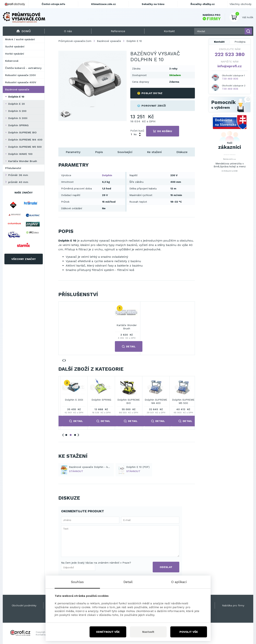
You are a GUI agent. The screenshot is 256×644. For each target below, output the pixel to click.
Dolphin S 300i (18, 118)
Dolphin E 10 (16, 97)
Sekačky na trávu (153, 4)
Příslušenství (13, 168)
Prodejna (240, 42)
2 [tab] (71, 435)
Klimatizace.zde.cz (104, 4)
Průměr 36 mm (18, 175)
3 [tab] (75, 435)
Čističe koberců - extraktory (23, 68)
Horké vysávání (15, 54)
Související (125, 152)
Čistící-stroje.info (53, 4)
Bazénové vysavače (17, 89)
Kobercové (12, 61)
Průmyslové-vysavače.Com (75, 41)
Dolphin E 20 (17, 104)
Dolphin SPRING (18, 125)
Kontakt (219, 42)
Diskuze (182, 152)
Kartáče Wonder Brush (23, 161)
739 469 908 (230, 89)
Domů (24, 31)
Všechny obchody (240, 4)
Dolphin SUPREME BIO (22, 132)
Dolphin (107, 175)
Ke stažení (154, 152)
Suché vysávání (15, 46)
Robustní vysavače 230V (20, 75)
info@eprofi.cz (230, 66)
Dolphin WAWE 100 (20, 154)
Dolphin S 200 (17, 111)
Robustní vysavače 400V (21, 82)
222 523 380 (230, 54)
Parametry (73, 152)
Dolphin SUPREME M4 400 (25, 140)
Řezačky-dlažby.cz (203, 4)
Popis (99, 152)
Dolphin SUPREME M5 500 (25, 147)
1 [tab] (66, 435)
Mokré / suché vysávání (20, 39)
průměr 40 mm (18, 182)
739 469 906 (230, 79)
